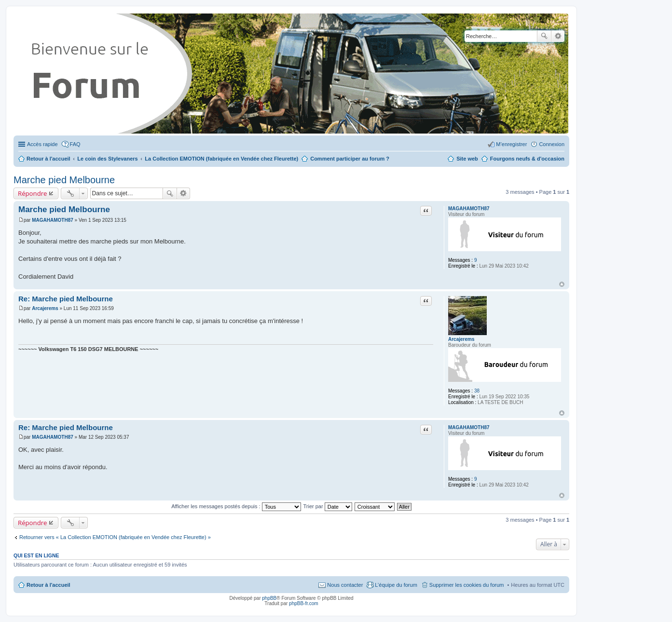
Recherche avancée (558, 36)
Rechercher (544, 36)
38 (477, 391)
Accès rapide (42, 144)
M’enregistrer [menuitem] (511, 144)
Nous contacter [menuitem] (345, 585)
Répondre (33, 193)
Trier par (328, 506)
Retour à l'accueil (48, 585)
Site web (467, 159)
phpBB (269, 598)
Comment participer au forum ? (350, 159)
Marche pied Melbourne (64, 180)
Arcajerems (461, 339)
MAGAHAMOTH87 (469, 209)
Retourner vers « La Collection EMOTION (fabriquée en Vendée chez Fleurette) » (115, 537)
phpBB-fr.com (304, 603)
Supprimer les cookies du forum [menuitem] (467, 585)
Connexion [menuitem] (552, 144)
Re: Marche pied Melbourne (66, 299)
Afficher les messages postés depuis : (236, 506)
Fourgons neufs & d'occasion (527, 159)
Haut (562, 284)
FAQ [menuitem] (75, 144)
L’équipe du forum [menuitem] (396, 585)
